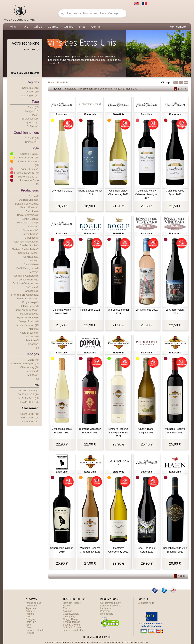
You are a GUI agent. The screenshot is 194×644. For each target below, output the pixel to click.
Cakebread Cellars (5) (27, 223)
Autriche (30, 614)
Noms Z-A (132, 89)
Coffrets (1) (33, 126)
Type (35, 102)
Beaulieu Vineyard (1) (27, 204)
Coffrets (53, 27)
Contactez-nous (146, 603)
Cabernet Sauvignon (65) (25, 363)
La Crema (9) (32, 336)
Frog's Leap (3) (31, 302)
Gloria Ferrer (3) (30, 306)
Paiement (105, 611)
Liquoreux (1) (32, 123)
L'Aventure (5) (32, 340)
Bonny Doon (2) (31, 219)
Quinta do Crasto (72, 627)
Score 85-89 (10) (30, 414)
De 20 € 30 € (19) (28, 394)
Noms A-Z (119, 89)
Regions (33, 82)
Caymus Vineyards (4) (27, 242)
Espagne (30, 619)
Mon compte (178, 27)
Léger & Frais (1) (30, 154)
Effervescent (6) (30, 119)
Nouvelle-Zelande (35, 630)
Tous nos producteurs (74, 630)
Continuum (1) (31, 257)
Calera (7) (34, 226)
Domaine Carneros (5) (27, 276)
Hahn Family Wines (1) (27, 310)
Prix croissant (86, 89)
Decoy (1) (34, 272)
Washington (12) (30, 95)
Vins (13, 27)
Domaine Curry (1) (29, 280)
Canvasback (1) (31, 234)
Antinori (67, 606)
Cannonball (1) (31, 230)
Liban (29, 627)
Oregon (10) (33, 92)
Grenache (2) (32, 371)
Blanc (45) (34, 107)
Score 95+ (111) (30, 421)
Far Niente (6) (32, 291)
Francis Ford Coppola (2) (25, 295)
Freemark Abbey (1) (28, 298)
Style (35, 148)
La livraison (106, 608)
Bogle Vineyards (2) (28, 215)
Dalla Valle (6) (32, 264)
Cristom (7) (33, 260)
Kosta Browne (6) (30, 333)
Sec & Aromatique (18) (27, 158)
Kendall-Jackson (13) (28, 325)
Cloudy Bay (69, 617)
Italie (28, 625)
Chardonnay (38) (30, 367)
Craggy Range (71, 619)
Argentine (31, 608)
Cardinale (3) (32, 238)
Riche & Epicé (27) (29, 177)
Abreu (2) (34, 196)
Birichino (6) (33, 211)
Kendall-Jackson (72, 622)
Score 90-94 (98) (30, 418)
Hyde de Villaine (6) (28, 318)
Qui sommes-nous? (110, 603)
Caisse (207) (32, 142)
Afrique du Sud (33, 603)
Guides (69, 27)
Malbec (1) (33, 375)
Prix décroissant (104, 89)
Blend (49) (34, 360)
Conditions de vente (111, 606)
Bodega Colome (71, 625)
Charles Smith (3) (30, 245)
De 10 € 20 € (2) (29, 391)
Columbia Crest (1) (29, 253)
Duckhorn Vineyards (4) (26, 283)
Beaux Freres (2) (30, 207)
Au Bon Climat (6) (29, 200)
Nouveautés (70, 89)
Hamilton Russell (72, 603)
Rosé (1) (35, 115)
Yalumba (68, 611)
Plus (37, 348)
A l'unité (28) (32, 138)
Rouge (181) (32, 111)
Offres (38, 27)
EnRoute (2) (33, 287)
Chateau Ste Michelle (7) (25, 249)
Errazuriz (68, 608)
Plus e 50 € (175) (29, 402)
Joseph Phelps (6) (29, 321)
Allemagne (31, 606)
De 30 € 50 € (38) (28, 398)
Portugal (30, 633)
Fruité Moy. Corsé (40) (27, 173)
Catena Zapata (71, 614)
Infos (82, 27)
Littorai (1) (34, 344)
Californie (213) (31, 88)
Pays (25, 27)
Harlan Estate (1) (30, 314)
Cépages (32, 354)
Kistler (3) (34, 329)
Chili (28, 617)
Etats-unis (31, 622)
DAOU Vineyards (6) (28, 268)
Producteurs (30, 190)
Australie (30, 611)
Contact (96, 27)
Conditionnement (26, 133)
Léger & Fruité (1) (29, 169)
